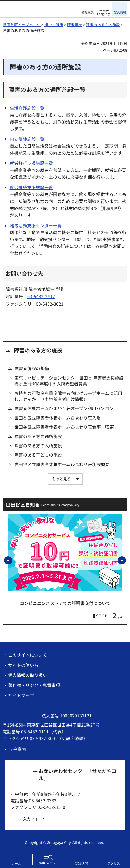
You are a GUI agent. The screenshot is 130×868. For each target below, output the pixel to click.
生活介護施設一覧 (27, 108)
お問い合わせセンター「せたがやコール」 (80, 774)
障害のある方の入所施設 (38, 445)
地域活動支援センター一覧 (36, 225)
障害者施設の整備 (32, 368)
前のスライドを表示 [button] (12, 560)
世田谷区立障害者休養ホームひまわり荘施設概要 (62, 464)
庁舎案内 (17, 749)
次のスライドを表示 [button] (126, 560)
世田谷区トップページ (22, 25)
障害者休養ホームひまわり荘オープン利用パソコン (64, 408)
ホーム (16, 863)
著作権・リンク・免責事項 (34, 685)
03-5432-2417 (41, 296)
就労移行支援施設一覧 (31, 163)
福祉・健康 (54, 25)
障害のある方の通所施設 (38, 436)
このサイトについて (28, 655)
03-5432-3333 (43, 800)
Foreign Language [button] (104, 12)
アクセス (114, 863)
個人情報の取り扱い (28, 675)
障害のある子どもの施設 (38, 455)
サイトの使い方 (23, 665)
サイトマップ (21, 695)
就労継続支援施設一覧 (31, 187)
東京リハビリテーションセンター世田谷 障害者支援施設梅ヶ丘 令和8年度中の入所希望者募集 (69, 381)
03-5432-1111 (35, 731)
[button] (87, 9)
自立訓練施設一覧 (27, 139)
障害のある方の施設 (103, 25)
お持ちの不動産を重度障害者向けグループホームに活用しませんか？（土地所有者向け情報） (68, 396)
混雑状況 (81, 863)
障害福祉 (75, 25)
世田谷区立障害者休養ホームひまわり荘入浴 (58, 418)
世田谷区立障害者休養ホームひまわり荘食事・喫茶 (64, 427)
